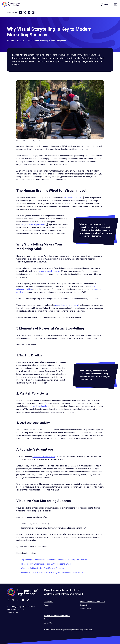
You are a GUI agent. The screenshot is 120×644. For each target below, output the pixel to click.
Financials (84, 605)
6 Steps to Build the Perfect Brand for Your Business (42, 568)
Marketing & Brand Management (53, 42)
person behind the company (67, 305)
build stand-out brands (42, 406)
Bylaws (47, 605)
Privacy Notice (88, 630)
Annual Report (86, 609)
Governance (49, 602)
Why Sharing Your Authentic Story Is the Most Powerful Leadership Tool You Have (54, 560)
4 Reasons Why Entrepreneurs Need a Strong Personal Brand (46, 564)
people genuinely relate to (51, 271)
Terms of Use (77, 630)
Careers (47, 619)
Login (104, 4)
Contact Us (48, 623)
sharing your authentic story (44, 456)
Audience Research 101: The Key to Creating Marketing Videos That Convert (52, 573)
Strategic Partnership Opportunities (57, 616)
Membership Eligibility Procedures (93, 602)
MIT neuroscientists (74, 198)
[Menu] (115, 4)
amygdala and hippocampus (35, 225)
